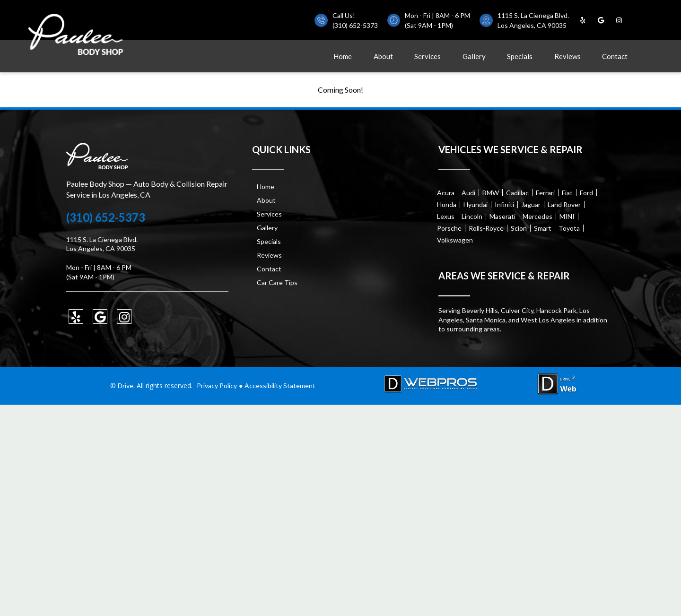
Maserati (502, 216)
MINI (567, 216)
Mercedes (537, 216)
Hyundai (476, 204)
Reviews (567, 56)
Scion (519, 228)
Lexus (446, 216)
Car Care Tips (277, 282)
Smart (543, 228)
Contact (615, 56)
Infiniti (504, 204)
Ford (586, 193)
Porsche (449, 228)
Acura (446, 193)
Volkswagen (455, 240)
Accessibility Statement (280, 386)
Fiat (567, 193)
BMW (491, 193)
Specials (520, 56)
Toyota (569, 228)
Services (428, 56)
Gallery (474, 56)
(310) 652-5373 (355, 25)
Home (343, 56)
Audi (468, 193)
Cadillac (517, 193)
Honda (447, 204)
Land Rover (564, 204)
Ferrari (545, 193)
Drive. (126, 386)
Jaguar (531, 204)
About (383, 56)
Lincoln (472, 216)
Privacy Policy (217, 386)
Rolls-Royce (486, 228)
